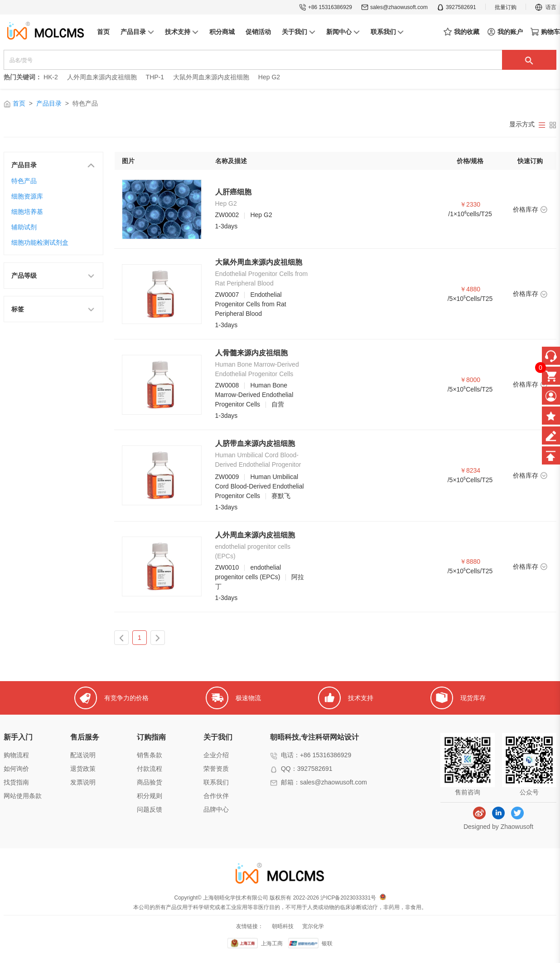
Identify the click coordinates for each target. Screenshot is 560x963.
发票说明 (83, 782)
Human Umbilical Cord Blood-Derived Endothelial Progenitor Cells (260, 486)
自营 (278, 404)
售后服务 (85, 737)
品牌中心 (216, 809)
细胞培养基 (27, 212)
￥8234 (470, 470)
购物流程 (16, 755)
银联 (327, 943)
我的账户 (505, 32)
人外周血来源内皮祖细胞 (102, 77)
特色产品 (24, 181)
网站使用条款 (23, 796)
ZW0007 (227, 295)
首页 (19, 103)
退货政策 (83, 769)
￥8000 (470, 380)
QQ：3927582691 (307, 769)
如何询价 (16, 769)
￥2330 (470, 204)
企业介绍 (216, 755)
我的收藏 (461, 32)
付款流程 (150, 769)
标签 (53, 309)
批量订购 (506, 7)
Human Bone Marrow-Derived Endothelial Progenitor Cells (254, 395)
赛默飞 (281, 496)
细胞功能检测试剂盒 (40, 242)
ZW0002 (227, 215)
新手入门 (18, 737)
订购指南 (151, 737)
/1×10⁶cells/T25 (470, 214)
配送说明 (83, 755)
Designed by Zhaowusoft (498, 827)
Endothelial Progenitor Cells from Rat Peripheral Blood (251, 304)
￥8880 (470, 561)
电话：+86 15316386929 (316, 755)
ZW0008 (227, 385)
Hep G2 (269, 77)
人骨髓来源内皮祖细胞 (251, 353)
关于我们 (218, 737)
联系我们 (216, 782)
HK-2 (51, 77)
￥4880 (470, 289)
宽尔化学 (313, 926)
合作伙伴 (216, 796)
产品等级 (53, 275)
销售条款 (150, 755)
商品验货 (150, 782)
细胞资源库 (27, 196)
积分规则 (150, 796)
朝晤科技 (283, 926)
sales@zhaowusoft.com (394, 7)
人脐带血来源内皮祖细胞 (255, 443)
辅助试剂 (24, 227)
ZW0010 (227, 567)
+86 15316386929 (326, 7)
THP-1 (155, 77)
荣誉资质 (216, 769)
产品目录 (49, 103)
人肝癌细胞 (233, 192)
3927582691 (456, 7)
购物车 (545, 32)
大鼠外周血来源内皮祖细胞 (211, 77)
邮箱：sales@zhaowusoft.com (324, 782)
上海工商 (272, 943)
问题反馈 (150, 809)
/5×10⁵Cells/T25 (470, 299)
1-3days (227, 226)
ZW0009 (227, 477)
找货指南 (16, 782)
